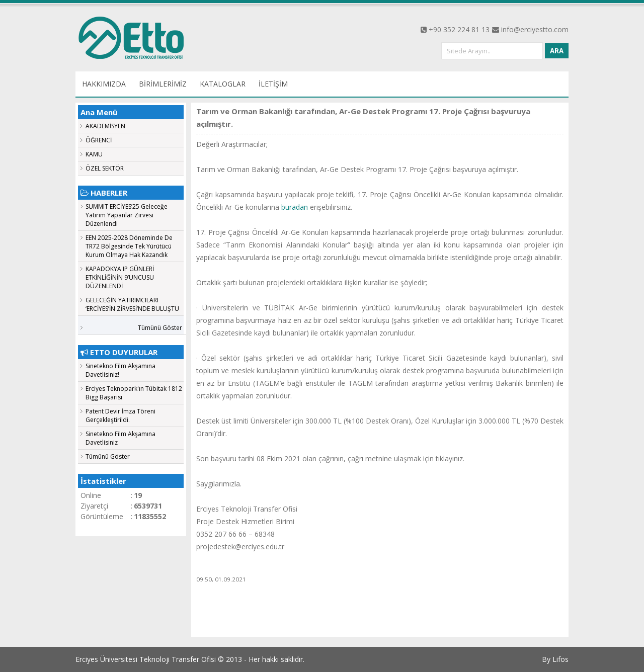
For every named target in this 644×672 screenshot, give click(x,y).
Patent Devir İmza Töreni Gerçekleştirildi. (120, 415)
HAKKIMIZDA (104, 84)
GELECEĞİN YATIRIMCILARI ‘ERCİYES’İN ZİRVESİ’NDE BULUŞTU (132, 304)
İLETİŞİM (273, 84)
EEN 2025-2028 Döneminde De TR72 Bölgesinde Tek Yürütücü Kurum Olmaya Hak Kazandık (129, 246)
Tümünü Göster (160, 328)
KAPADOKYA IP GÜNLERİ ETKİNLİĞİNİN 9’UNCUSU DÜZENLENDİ (120, 277)
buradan (296, 207)
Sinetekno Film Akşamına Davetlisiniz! (120, 370)
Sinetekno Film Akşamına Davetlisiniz (120, 438)
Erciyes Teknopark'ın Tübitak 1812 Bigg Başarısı (134, 393)
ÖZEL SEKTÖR (105, 168)
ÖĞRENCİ (99, 140)
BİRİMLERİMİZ (163, 84)
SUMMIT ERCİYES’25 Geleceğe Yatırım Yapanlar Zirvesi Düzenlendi (127, 215)
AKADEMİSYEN (105, 126)
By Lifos (555, 659)
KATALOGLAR (223, 84)
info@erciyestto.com (535, 29)
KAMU (94, 154)
